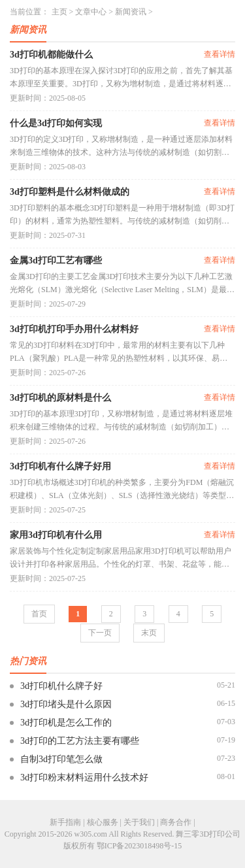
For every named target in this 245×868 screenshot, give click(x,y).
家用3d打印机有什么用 (56, 535)
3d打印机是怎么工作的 (66, 723)
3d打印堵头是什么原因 (66, 704)
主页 (59, 12)
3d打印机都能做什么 (51, 55)
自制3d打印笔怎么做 (61, 759)
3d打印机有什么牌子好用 (60, 466)
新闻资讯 (131, 12)
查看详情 (220, 54)
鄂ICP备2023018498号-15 (139, 846)
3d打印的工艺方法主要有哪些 (80, 741)
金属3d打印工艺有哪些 (56, 260)
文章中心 (91, 12)
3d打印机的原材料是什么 (60, 398)
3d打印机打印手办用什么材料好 (74, 329)
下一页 (100, 633)
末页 (149, 633)
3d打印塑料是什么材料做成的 (70, 192)
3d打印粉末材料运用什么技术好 (84, 777)
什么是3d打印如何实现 (56, 123)
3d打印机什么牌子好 (61, 686)
